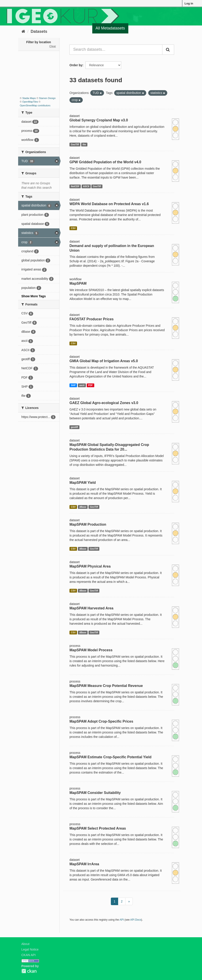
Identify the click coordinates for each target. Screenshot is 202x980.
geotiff (74, 427)
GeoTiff (75, 144)
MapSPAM (78, 283)
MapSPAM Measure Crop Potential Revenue (106, 686)
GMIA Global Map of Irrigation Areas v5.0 (104, 361)
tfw (84, 144)
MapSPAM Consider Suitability (95, 793)
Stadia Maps (29, 98)
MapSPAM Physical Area (90, 566)
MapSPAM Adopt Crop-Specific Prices (101, 721)
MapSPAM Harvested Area (91, 608)
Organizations (180, 28)
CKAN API (29, 955)
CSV (73, 228)
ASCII (86, 186)
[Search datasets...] (116, 50)
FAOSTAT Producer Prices (91, 319)
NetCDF (75, 186)
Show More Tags (34, 296)
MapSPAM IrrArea (84, 864)
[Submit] (168, 50)
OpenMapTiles (30, 102)
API (122, 920)
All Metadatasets (110, 28)
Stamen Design (47, 98)
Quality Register (146, 28)
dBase (83, 507)
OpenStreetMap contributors (35, 105)
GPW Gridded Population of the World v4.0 (105, 162)
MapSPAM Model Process (91, 650)
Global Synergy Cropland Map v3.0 (99, 120)
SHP (73, 385)
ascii (82, 385)
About (26, 944)
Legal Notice (30, 949)
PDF (90, 385)
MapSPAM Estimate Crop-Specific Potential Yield (110, 757)
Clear (53, 46)
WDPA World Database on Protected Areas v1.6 (109, 204)
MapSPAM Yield (83, 483)
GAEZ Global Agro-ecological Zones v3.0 (104, 403)
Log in (189, 3)
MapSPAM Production (88, 524)
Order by (76, 65)
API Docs (136, 920)
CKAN (29, 971)
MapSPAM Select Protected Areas (98, 828)
